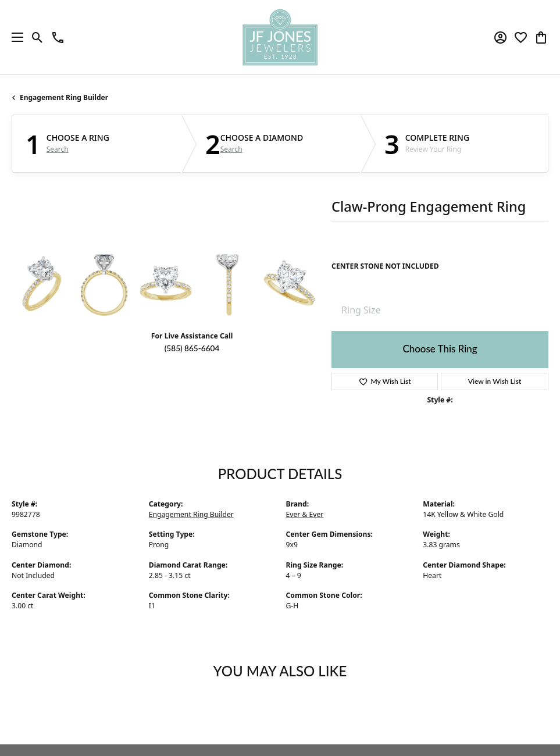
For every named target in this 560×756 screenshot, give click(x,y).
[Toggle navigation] (15, 37)
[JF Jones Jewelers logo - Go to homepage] (280, 37)
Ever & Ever (305, 514)
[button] (38, 37)
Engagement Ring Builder (64, 97)
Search (58, 149)
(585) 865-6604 (192, 348)
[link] (58, 37)
